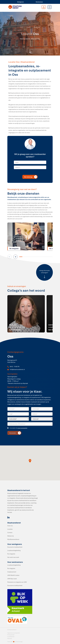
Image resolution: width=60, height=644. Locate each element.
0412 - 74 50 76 (15, 367)
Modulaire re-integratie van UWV (17, 582)
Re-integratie (11, 554)
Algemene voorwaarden (14, 633)
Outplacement (12, 572)
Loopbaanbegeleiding (14, 550)
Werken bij (11, 536)
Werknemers (39, 2)
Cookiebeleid (11, 637)
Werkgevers (20, 2)
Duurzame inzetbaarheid (15, 547)
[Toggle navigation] (50, 7)
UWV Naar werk (12, 579)
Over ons (10, 526)
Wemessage (19, 642)
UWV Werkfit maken (13, 575)
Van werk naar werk (13, 557)
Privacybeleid (11, 635)
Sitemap (10, 638)
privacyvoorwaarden (22, 428)
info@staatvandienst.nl (17, 369)
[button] (15, 257)
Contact (10, 532)
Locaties (29, 27)
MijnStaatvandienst (13, 539)
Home (22, 27)
